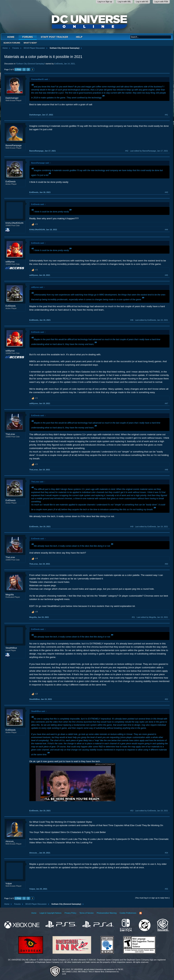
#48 (166, 470)
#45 (166, 275)
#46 (132, 320)
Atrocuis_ (10, 841)
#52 (166, 699)
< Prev (18, 69)
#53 (132, 811)
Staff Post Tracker (54, 37)
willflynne (10, 262)
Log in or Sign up (105, 2)
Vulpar (9, 883)
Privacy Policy (70, 913)
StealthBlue (11, 648)
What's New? (30, 43)
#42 (127, 151)
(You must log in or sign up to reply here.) (152, 898)
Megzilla (10, 595)
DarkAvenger (12, 98)
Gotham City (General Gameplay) (30, 64)
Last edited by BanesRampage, (149, 151)
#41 (166, 115)
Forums (28, 37)
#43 (166, 192)
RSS (141, 913)
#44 (166, 230)
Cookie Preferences (128, 913)
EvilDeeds (59, 64)
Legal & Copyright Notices (50, 913)
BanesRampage (14, 145)
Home (11, 37)
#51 (133, 617)
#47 (166, 403)
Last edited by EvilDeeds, (152, 320)
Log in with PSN (161, 2)
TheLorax (10, 434)
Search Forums (12, 43)
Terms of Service (86, 913)
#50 (166, 564)
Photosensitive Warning (107, 913)
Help (79, 37)
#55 (166, 889)
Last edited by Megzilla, (152, 617)
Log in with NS (142, 2)
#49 (132, 527)
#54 (166, 853)
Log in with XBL (124, 2)
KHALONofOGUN (14, 223)
